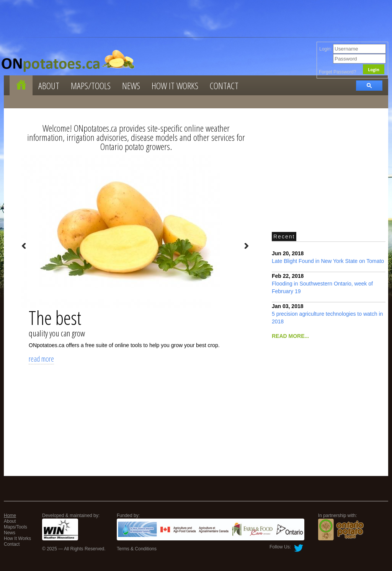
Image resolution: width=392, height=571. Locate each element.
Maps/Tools (91, 86)
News (131, 86)
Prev (24, 246)
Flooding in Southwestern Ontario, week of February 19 (322, 284)
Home (10, 516)
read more (41, 359)
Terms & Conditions (137, 549)
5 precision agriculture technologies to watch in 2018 (327, 314)
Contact (224, 86)
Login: (353, 49)
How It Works (175, 86)
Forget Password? (337, 72)
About (49, 86)
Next (246, 246)
